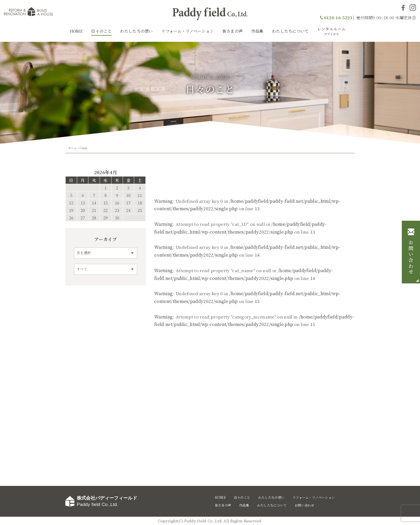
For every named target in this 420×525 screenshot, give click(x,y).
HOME (76, 31)
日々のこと (101, 31)
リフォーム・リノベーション (187, 31)
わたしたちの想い (136, 31)
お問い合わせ (411, 257)
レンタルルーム (331, 31)
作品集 (257, 31)
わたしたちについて (290, 31)
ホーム (73, 148)
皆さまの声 (233, 31)
